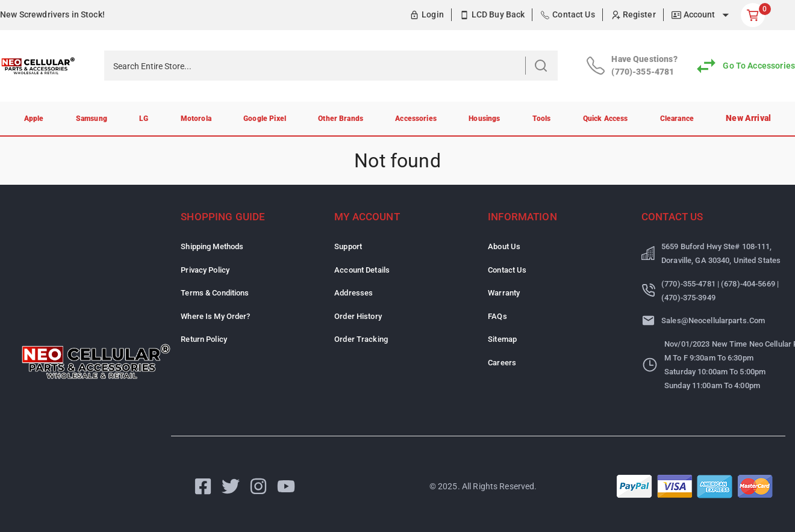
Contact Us (574, 14)
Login (433, 14)
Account (700, 14)
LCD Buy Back (498, 14)
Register (639, 14)
